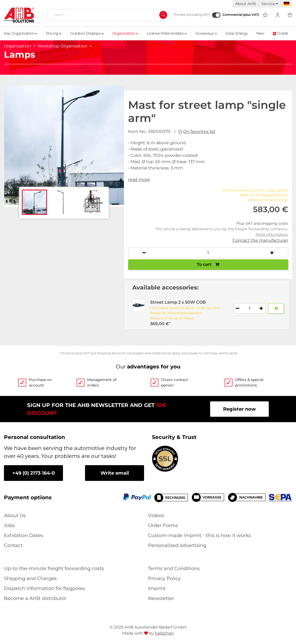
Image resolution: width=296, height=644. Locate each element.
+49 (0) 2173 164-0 (34, 473)
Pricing (54, 33)
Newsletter (161, 598)
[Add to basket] (276, 308)
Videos (156, 516)
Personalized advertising (177, 545)
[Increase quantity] (272, 253)
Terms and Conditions (174, 568)
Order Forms (163, 525)
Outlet (281, 33)
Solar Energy (237, 33)
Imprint (157, 588)
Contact (13, 545)
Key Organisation (21, 33)
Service (270, 4)
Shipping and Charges (30, 578)
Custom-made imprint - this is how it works (199, 535)
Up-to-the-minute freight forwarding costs (54, 568)
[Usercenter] (277, 15)
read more (139, 179)
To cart (208, 264)
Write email (115, 473)
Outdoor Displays (87, 33)
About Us (15, 516)
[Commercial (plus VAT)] (216, 15)
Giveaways (206, 33)
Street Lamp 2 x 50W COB (178, 302)
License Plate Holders (167, 33)
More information (272, 234)
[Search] (107, 15)
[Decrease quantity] (144, 253)
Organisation (125, 33)
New (260, 33)
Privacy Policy (164, 578)
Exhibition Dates (23, 535)
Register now (239, 409)
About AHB (245, 4)
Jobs (9, 525)
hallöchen (164, 633)
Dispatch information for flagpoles (44, 588)
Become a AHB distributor (35, 598)
